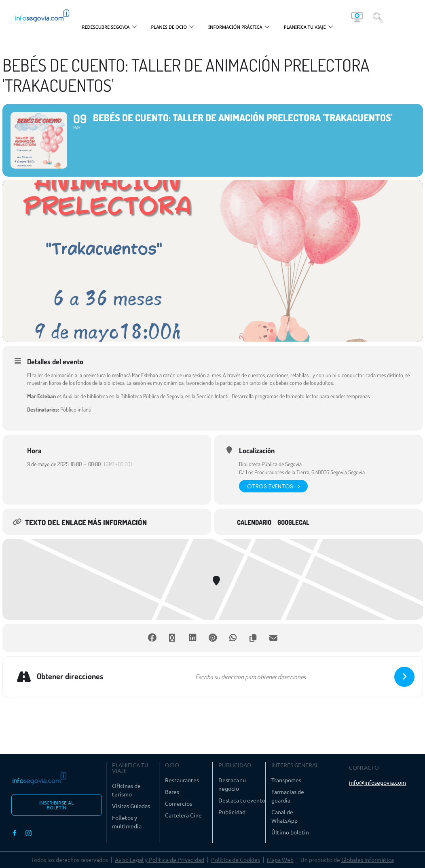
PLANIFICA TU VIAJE (308, 27)
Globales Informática (368, 860)
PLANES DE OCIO (173, 27)
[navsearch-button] (378, 17)
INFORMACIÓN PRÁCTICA (239, 27)
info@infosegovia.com (377, 782)
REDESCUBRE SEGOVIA (109, 27)
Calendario (254, 523)
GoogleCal (293, 523)
